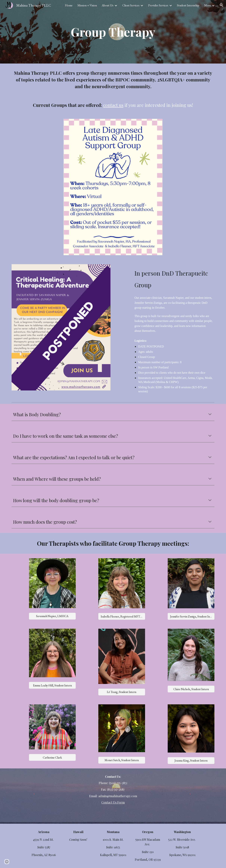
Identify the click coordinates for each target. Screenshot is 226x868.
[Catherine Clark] (52, 757)
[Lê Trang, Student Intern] (122, 692)
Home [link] (69, 5)
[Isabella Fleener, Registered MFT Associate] (122, 616)
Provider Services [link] (158, 5)
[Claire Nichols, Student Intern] (191, 689)
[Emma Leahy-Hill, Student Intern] (52, 685)
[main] (113, 32)
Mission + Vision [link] (87, 5)
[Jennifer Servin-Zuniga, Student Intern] (191, 616)
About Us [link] (108, 5)
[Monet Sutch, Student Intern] (122, 760)
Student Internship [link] (188, 5)
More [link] (207, 5)
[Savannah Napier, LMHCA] (52, 616)
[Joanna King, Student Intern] (191, 760)
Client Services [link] (131, 5)
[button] (222, 5)
